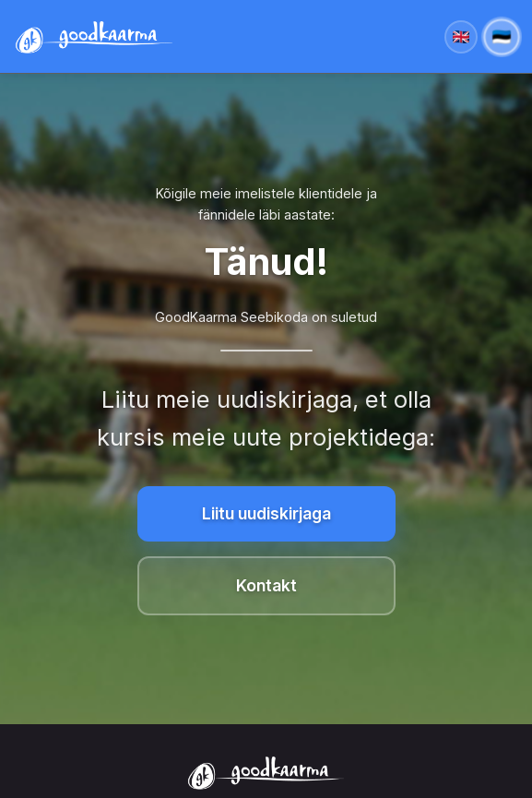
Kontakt (266, 585)
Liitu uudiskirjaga (266, 513)
